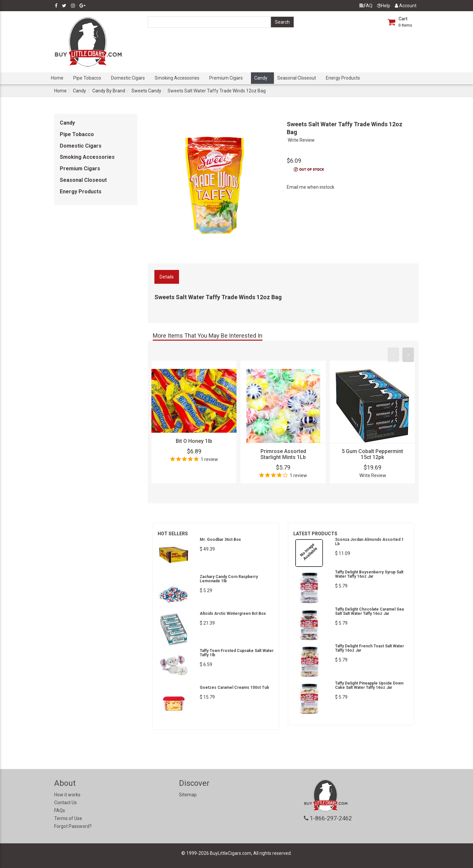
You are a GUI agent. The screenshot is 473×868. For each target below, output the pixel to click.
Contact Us (66, 803)
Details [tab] (167, 277)
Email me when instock (311, 187)
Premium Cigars (226, 78)
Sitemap (188, 795)
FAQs (60, 810)
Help (384, 6)
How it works (67, 795)
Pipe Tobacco (87, 78)
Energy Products (343, 78)
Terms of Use (68, 818)
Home (57, 78)
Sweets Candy (146, 91)
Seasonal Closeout (297, 78)
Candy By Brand (109, 91)
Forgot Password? (73, 826)
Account (406, 6)
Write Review (301, 140)
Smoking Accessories (177, 78)
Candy (261, 78)
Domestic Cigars (128, 78)
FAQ (366, 6)
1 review (209, 459)
